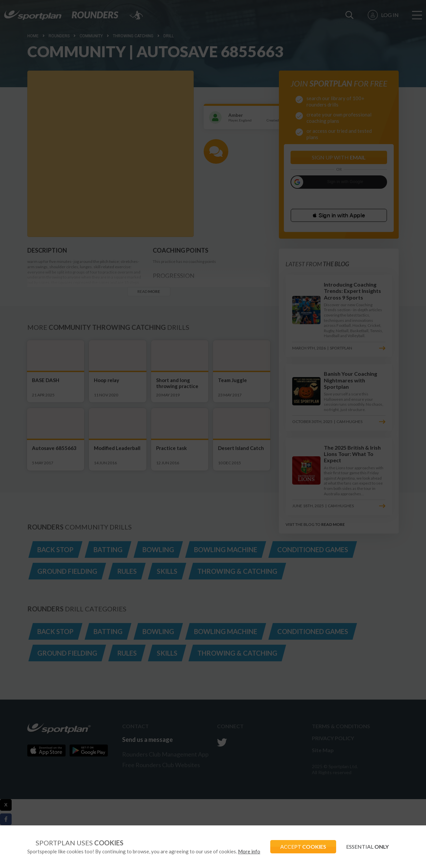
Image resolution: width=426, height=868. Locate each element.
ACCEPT (303, 847)
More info (249, 851)
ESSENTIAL (367, 847)
